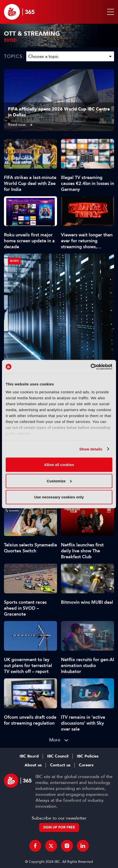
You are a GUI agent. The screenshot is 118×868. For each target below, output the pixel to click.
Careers (86, 765)
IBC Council (58, 756)
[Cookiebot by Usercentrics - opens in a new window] (91, 367)
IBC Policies (88, 756)
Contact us (60, 765)
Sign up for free (59, 827)
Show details (91, 449)
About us (33, 765)
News (14, 261)
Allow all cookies (59, 465)
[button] (110, 12)
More (55, 740)
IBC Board (29, 756)
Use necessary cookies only (59, 497)
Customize (59, 481)
